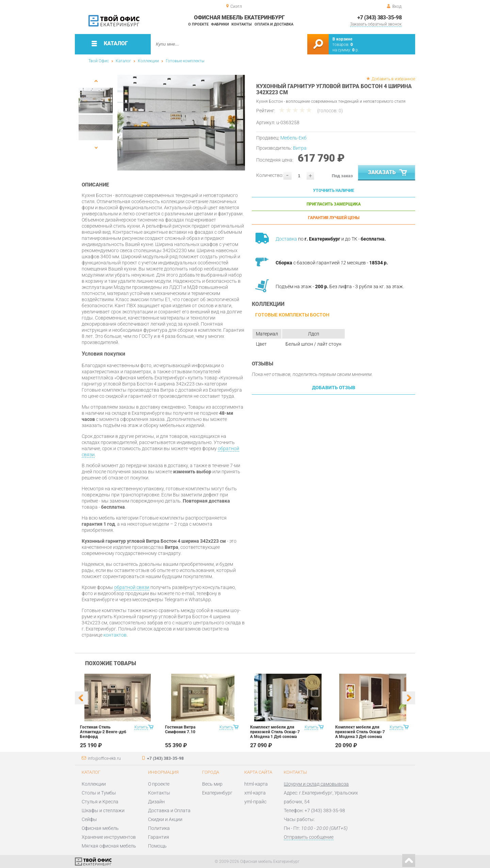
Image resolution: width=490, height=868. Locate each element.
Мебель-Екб (293, 138)
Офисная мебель (100, 828)
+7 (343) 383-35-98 (379, 18)
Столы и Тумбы (99, 793)
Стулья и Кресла (100, 802)
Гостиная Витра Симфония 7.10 (180, 730)
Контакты (242, 24)
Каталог (123, 61)
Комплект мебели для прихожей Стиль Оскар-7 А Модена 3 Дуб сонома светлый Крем (360, 734)
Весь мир (212, 784)
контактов (115, 635)
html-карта (256, 784)
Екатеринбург (217, 793)
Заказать (388, 173)
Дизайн (156, 802)
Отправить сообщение (309, 837)
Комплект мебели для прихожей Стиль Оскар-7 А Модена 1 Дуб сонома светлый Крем (275, 734)
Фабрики (220, 24)
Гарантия (159, 837)
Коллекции (148, 61)
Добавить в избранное (393, 79)
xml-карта (255, 793)
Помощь (157, 846)
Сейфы (89, 819)
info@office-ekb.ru (104, 758)
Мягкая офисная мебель (109, 846)
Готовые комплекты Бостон (292, 315)
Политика (159, 828)
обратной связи (132, 587)
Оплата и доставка (274, 24)
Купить (141, 727)
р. (356, 50)
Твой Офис (99, 61)
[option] (181, 123)
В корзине (342, 39)
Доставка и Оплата (169, 810)
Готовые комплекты (185, 61)
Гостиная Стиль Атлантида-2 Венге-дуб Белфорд (103, 732)
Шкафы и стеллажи (103, 810)
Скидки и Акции (165, 819)
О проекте (198, 24)
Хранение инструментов (109, 837)
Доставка (286, 239)
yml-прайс (255, 802)
